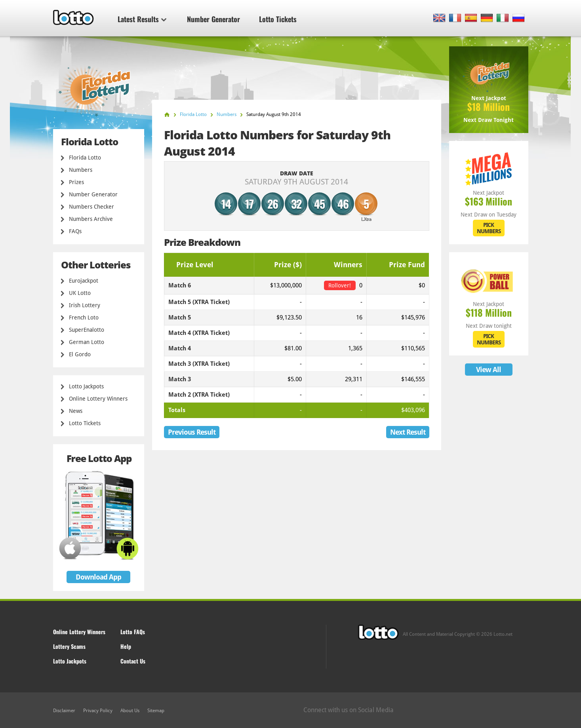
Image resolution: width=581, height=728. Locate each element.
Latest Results (142, 19)
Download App (98, 577)
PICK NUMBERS (489, 228)
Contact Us (133, 661)
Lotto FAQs (133, 632)
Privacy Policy (98, 711)
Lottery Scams (69, 646)
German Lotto (87, 342)
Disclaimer (64, 711)
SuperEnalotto (87, 330)
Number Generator (213, 19)
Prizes (76, 182)
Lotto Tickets (278, 19)
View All (489, 370)
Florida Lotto (85, 158)
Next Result (408, 432)
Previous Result (192, 432)
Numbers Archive (91, 219)
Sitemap (156, 711)
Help (126, 646)
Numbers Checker (91, 207)
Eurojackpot (84, 281)
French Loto (84, 317)
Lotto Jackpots (86, 386)
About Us (130, 711)
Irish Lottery (85, 305)
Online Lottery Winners (98, 399)
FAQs (75, 231)
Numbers (81, 170)
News (76, 411)
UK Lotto (80, 293)
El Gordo (80, 354)
